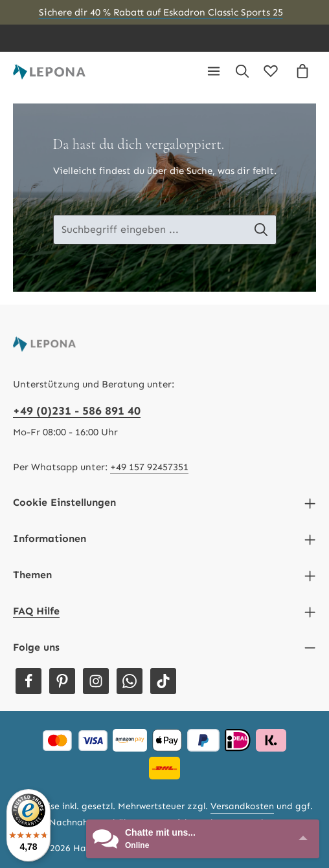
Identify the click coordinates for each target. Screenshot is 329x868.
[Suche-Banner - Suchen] (261, 230)
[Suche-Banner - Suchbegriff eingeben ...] (150, 230)
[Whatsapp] (130, 681)
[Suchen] (242, 71)
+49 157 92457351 (149, 467)
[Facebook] (28, 681)
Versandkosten (242, 806)
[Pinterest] (62, 681)
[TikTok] (163, 681)
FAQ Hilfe (36, 611)
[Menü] (214, 71)
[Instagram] (96, 681)
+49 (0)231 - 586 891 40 (77, 411)
